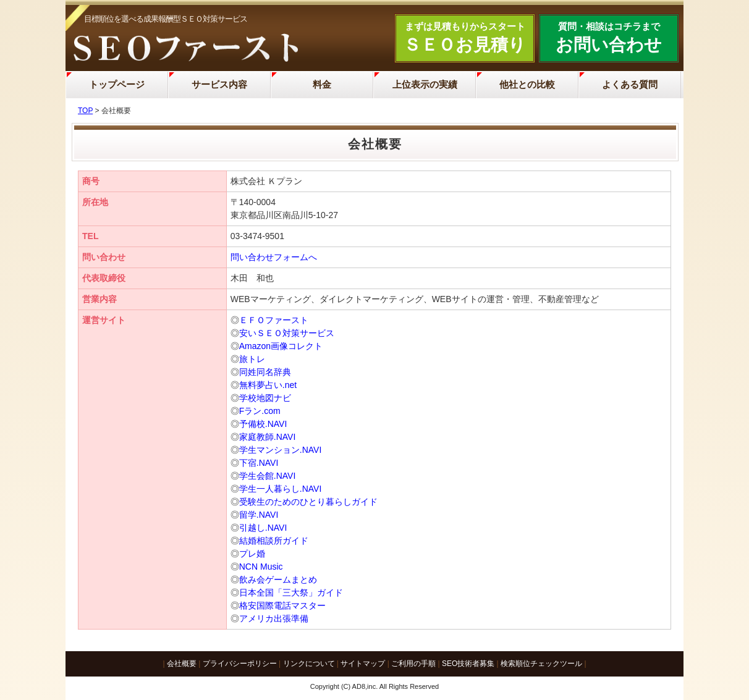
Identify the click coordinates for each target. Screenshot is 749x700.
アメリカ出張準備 (274, 618)
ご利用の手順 (413, 664)
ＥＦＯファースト (274, 320)
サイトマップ (363, 664)
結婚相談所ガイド (274, 541)
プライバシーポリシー (240, 664)
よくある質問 (630, 84)
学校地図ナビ (265, 398)
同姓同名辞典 (265, 372)
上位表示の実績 (425, 84)
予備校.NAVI (263, 424)
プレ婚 (252, 554)
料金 (322, 84)
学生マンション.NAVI (281, 450)
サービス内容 (219, 84)
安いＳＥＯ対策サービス (287, 333)
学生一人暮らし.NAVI (281, 489)
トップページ (117, 84)
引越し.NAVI (263, 528)
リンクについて (309, 664)
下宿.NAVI (259, 463)
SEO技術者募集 (468, 664)
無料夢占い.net (268, 385)
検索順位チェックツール (541, 664)
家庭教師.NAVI (268, 437)
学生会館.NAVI (268, 476)
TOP (85, 111)
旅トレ (252, 359)
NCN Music (261, 567)
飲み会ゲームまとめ (278, 580)
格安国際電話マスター (282, 605)
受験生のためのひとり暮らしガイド (308, 502)
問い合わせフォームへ (274, 257)
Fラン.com (260, 411)
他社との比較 (527, 84)
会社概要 (182, 664)
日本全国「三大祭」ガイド (291, 592)
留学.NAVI (259, 515)
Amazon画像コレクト (281, 346)
